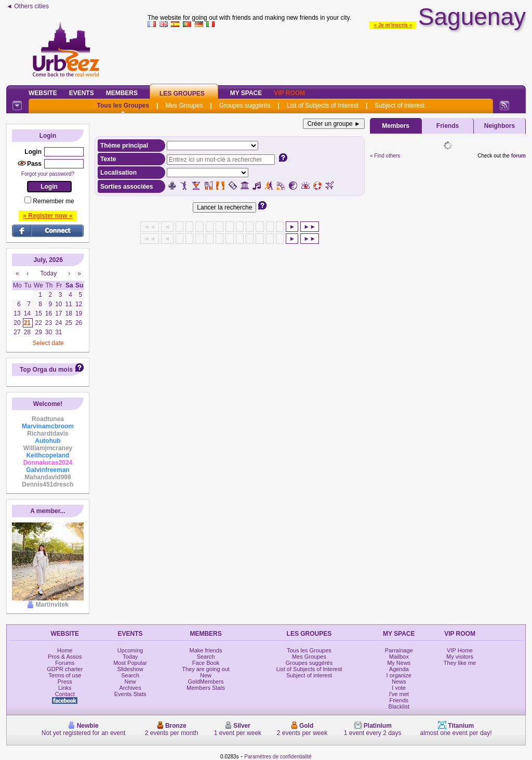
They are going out (206, 669)
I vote (399, 688)
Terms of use (65, 675)
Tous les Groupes (123, 106)
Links (65, 688)
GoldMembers (206, 682)
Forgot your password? (48, 174)
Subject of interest (400, 106)
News (399, 682)
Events (82, 93)
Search (130, 675)
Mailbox (399, 657)
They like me (460, 663)
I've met (399, 694)
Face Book (206, 663)
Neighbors (500, 126)
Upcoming (130, 650)
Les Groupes (182, 94)
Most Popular (130, 663)
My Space (246, 93)
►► (310, 227)
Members (122, 93)
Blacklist (399, 706)
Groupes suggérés (245, 106)
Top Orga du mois (46, 370)
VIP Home (460, 650)
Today (130, 657)
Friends (448, 126)
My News (399, 663)
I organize (399, 675)
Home (65, 650)
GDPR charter (65, 669)
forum (518, 156)
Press (65, 682)
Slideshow (130, 669)
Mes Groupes (184, 106)
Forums (65, 663)
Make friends (206, 650)
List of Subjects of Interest (323, 106)
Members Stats (206, 688)
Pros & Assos (65, 657)
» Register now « (48, 216)
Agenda (399, 669)
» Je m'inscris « (393, 25)
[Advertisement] (337, 54)
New (130, 682)
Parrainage (399, 650)
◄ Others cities (28, 6)
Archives (130, 688)
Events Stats (130, 694)
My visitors (460, 657)
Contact (65, 694)
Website (43, 93)
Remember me (53, 201)
